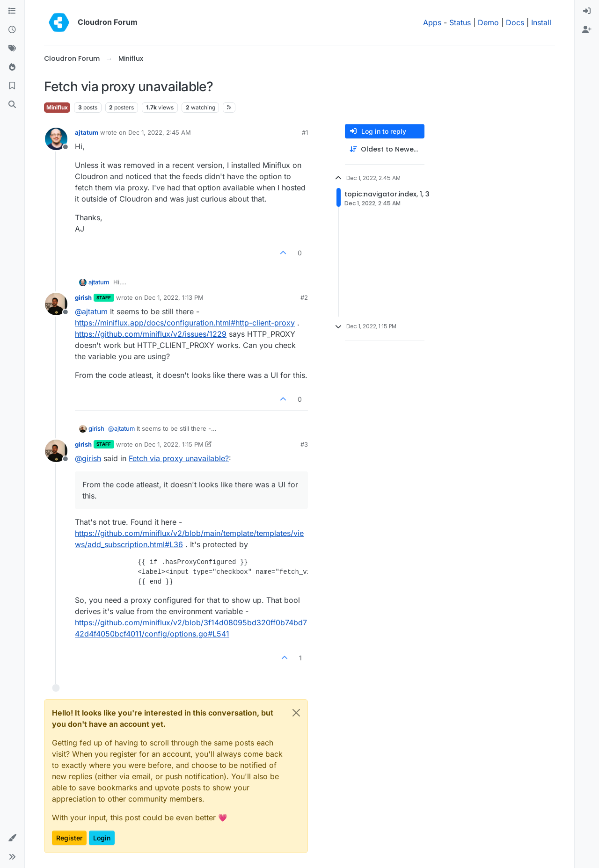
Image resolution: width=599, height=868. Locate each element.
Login (102, 838)
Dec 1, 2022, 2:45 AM (160, 132)
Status (460, 22)
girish (83, 297)
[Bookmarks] (12, 86)
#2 (304, 297)
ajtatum (87, 132)
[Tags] (12, 49)
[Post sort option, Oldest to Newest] (385, 149)
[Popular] (12, 67)
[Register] (587, 30)
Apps (432, 22)
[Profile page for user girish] (56, 304)
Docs (515, 22)
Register (69, 838)
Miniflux (57, 107)
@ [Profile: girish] (88, 458)
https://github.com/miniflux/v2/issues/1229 (151, 334)
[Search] (12, 105)
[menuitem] (587, 11)
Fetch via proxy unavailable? (179, 458)
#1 (305, 132)
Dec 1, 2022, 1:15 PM (174, 444)
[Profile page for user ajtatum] (56, 139)
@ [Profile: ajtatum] (91, 311)
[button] (12, 838)
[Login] (587, 11)
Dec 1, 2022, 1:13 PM (174, 297)
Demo (488, 22)
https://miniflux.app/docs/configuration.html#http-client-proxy (185, 323)
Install (541, 22)
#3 (304, 444)
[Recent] (12, 30)
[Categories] (12, 11)
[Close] (296, 713)
